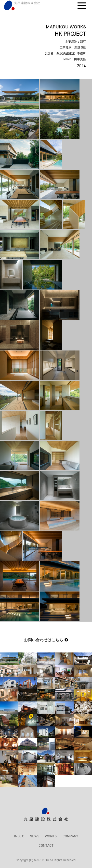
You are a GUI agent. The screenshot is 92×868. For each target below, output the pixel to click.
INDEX (19, 836)
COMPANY (70, 836)
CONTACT (46, 845)
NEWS (34, 836)
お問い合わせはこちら (46, 640)
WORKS (51, 836)
